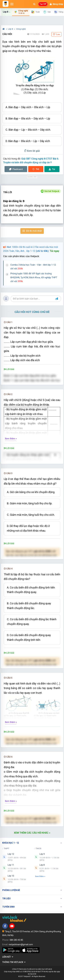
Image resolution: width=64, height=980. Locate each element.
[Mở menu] (12, 4)
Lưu (56, 34)
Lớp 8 (11, 29)
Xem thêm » (11, 439)
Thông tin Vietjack (14, 962)
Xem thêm (40, 876)
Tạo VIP (43, 4)
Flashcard (16, 169)
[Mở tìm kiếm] (34, 4)
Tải (52, 169)
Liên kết (8, 957)
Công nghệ (21, 29)
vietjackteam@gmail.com (21, 944)
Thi (36, 169)
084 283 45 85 (16, 940)
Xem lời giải (32, 151)
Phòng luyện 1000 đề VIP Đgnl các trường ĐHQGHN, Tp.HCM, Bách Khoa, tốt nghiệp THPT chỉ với (34, 277)
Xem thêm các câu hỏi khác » (32, 833)
